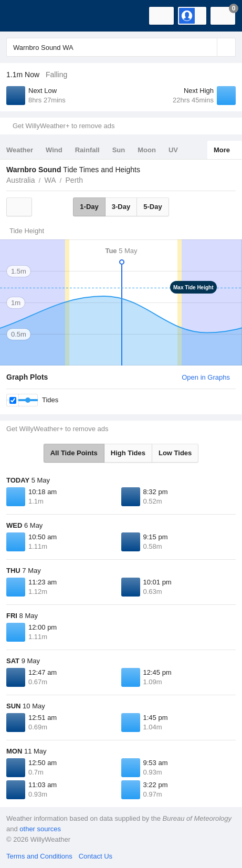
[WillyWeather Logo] (24, 16)
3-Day (121, 207)
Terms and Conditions (39, 856)
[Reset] (208, 47)
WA (50, 180)
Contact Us (96, 856)
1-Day (89, 207)
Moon (147, 150)
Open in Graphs (206, 377)
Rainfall (87, 150)
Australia (20, 180)
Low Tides (175, 453)
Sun (119, 150)
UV (173, 150)
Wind (54, 150)
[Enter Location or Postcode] (121, 47)
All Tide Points (74, 453)
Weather (20, 150)
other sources (40, 829)
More (222, 150)
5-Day (152, 207)
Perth (74, 180)
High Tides (128, 453)
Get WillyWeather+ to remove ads (64, 126)
